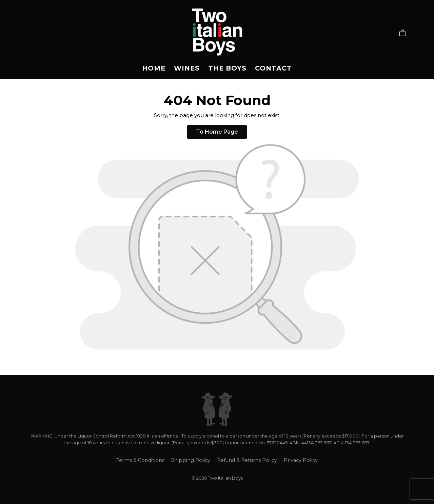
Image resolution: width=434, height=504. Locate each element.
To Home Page (217, 132)
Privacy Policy (301, 460)
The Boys (227, 68)
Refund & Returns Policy (247, 460)
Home (154, 68)
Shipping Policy (191, 460)
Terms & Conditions (140, 460)
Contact (273, 68)
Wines (187, 68)
